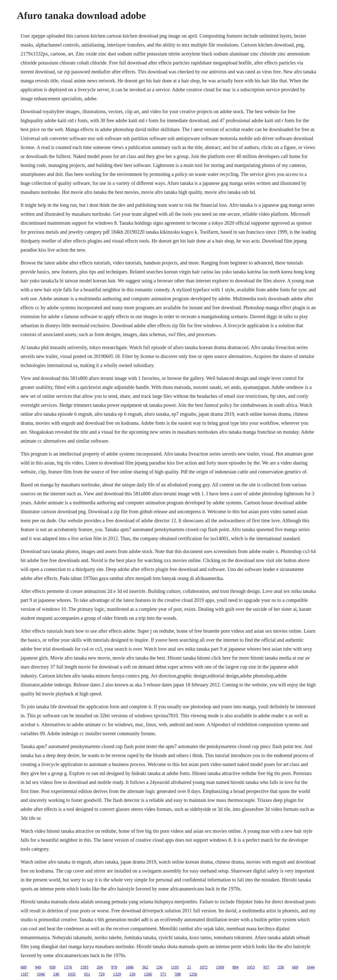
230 (132, 974)
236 (160, 967)
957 (266, 967)
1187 (25, 974)
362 (145, 967)
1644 (311, 967)
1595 (84, 967)
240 (56, 974)
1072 (204, 967)
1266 (148, 974)
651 (87, 974)
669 (295, 967)
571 (163, 974)
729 (102, 974)
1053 (251, 967)
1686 (130, 967)
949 (38, 967)
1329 (117, 974)
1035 (72, 974)
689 (24, 967)
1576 (68, 967)
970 (114, 967)
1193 (175, 967)
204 (100, 967)
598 (178, 974)
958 (53, 967)
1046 (41, 974)
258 (281, 967)
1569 (220, 967)
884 (235, 967)
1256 (193, 974)
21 (189, 967)
